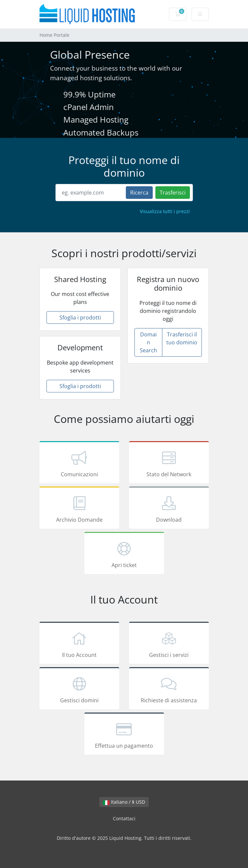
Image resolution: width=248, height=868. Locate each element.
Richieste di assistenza (169, 689)
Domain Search (148, 342)
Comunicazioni (79, 463)
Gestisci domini (79, 689)
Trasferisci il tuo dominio (182, 338)
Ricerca (139, 193)
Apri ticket (124, 554)
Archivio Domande (79, 509)
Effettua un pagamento (124, 735)
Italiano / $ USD (124, 802)
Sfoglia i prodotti (80, 318)
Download (169, 509)
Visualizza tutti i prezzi (165, 211)
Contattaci (124, 818)
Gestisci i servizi (169, 644)
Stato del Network (169, 463)
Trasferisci (173, 193)
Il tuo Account (79, 644)
